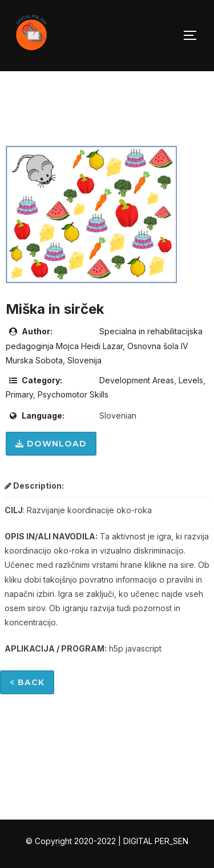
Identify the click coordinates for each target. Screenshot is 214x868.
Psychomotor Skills (73, 394)
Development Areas (137, 380)
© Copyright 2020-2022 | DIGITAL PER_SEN (107, 841)
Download (51, 444)
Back (27, 682)
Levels (191, 380)
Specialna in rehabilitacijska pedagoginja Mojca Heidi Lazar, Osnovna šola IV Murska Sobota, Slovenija (104, 345)
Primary (19, 394)
